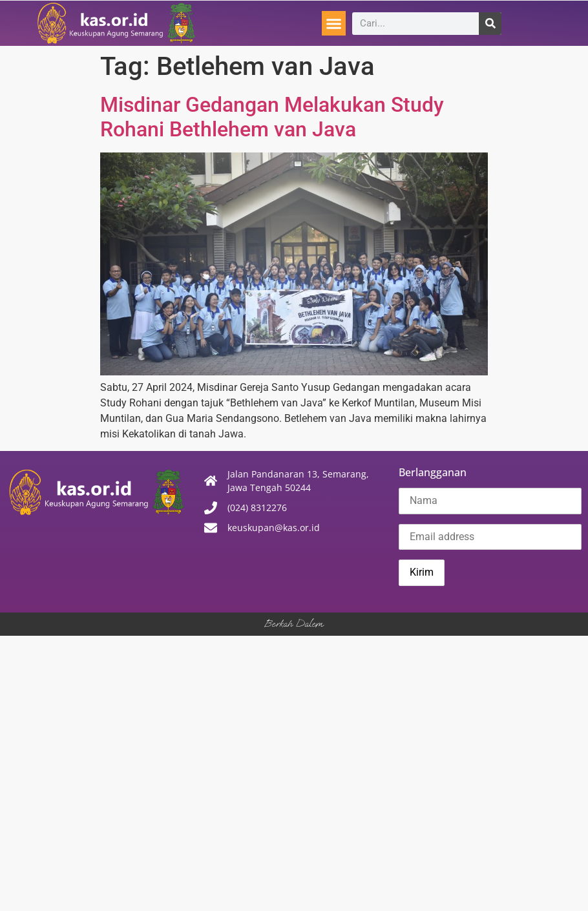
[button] (334, 23)
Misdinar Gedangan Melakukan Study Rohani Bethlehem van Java (272, 117)
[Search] (490, 24)
